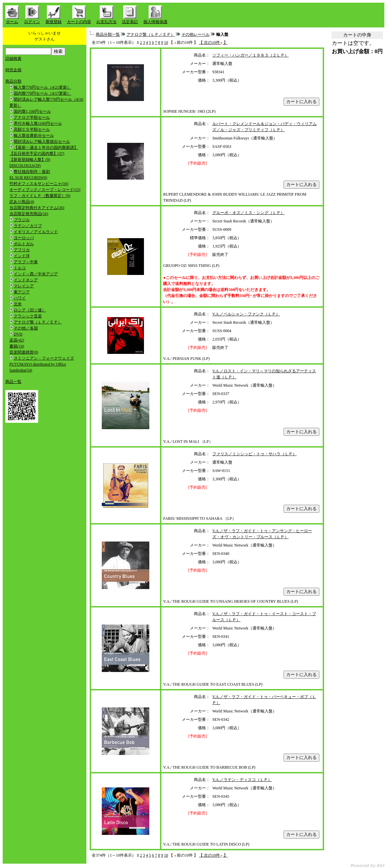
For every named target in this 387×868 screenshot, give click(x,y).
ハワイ (20, 298)
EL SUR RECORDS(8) (28, 178)
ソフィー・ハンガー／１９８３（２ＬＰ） (250, 55)
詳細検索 (13, 59)
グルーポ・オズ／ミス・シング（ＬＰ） (248, 213)
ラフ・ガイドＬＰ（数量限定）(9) (40, 196)
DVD (18, 334)
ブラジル (22, 220)
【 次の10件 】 (213, 42)
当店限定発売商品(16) (29, 214)
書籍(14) (17, 346)
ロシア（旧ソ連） (30, 310)
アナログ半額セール (32, 117)
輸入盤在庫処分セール (34, 135)
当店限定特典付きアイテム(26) (37, 208)
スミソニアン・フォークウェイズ (44, 358)
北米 (18, 304)
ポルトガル (24, 244)
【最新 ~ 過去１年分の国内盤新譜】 (46, 148)
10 (166, 42)
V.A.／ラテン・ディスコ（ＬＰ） (242, 780)
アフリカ (22, 250)
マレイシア (24, 286)
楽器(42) (17, 340)
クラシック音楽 (28, 316)
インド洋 (22, 256)
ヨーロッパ (24, 238)
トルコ (20, 268)
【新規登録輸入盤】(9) (30, 160)
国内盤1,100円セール (32, 111)
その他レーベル (196, 34)
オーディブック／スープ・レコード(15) (45, 190)
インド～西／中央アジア (36, 274)
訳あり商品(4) (22, 202)
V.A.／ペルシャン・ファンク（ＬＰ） (246, 314)
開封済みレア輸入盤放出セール (42, 141)
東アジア (22, 292)
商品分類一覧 (108, 34)
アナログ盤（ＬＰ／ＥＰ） (38, 322)
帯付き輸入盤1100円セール (38, 123)
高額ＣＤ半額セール (32, 129)
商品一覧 (13, 382)
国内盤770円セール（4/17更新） (42, 93)
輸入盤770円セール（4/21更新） (42, 87)
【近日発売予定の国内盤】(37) (37, 154)
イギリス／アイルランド (36, 232)
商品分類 (13, 81)
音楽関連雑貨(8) (24, 352)
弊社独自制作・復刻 (32, 172)
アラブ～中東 (26, 262)
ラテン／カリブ (28, 226)
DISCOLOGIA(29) (25, 166)
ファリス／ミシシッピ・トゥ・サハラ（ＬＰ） (254, 454)
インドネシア (26, 280)
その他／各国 (26, 328)
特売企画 (13, 70)
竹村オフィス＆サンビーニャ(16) (39, 184)
